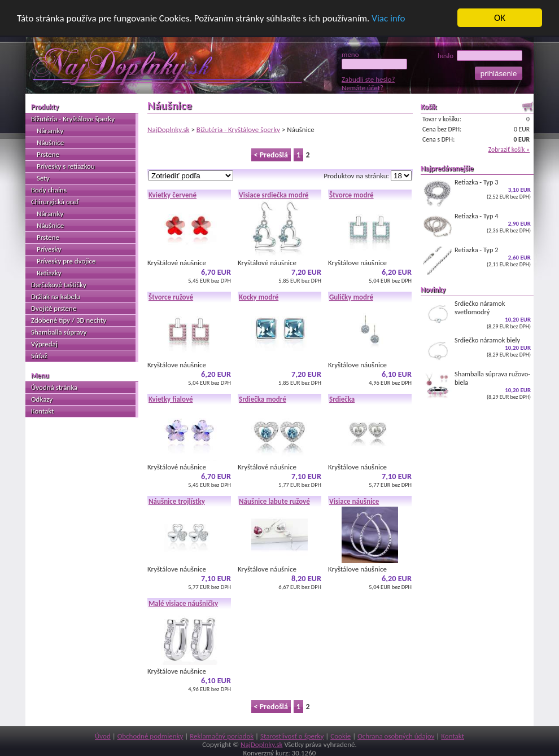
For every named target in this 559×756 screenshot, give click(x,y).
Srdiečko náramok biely (477, 350)
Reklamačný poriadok (222, 736)
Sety (43, 178)
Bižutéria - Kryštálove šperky (238, 129)
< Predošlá (271, 155)
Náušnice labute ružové (274, 501)
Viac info (388, 18)
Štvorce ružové (171, 297)
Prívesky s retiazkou (66, 166)
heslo (480, 56)
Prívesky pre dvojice (66, 261)
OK (500, 18)
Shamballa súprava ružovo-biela (477, 385)
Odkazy (42, 399)
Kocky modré (259, 297)
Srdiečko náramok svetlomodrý (477, 315)
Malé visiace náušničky (183, 603)
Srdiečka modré (263, 399)
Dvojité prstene (54, 308)
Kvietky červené (172, 195)
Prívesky (49, 249)
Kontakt (43, 411)
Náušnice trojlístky (177, 501)
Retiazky (49, 273)
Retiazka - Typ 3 (477, 192)
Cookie (340, 736)
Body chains (49, 190)
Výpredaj (44, 344)
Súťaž (39, 356)
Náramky (50, 131)
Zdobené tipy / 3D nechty (69, 320)
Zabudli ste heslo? (368, 79)
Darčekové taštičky (59, 285)
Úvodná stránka (54, 387)
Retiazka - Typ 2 (477, 260)
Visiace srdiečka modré (274, 195)
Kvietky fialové (171, 399)
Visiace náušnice (354, 501)
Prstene (48, 154)
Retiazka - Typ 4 (477, 226)
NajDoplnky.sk (168, 129)
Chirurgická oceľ (55, 202)
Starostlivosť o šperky (292, 736)
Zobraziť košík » (509, 150)
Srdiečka (342, 399)
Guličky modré (351, 297)
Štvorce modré (351, 195)
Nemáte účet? (363, 88)
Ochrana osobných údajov (396, 736)
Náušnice (50, 142)
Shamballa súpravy (59, 332)
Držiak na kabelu (56, 296)
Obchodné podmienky (150, 736)
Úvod (103, 736)
